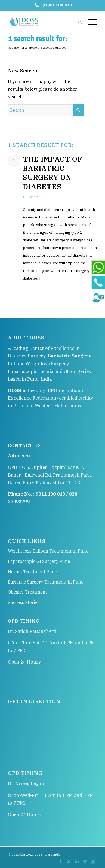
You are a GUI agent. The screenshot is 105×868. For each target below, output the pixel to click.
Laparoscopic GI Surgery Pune (39, 561)
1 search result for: (38, 39)
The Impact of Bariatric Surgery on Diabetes (53, 173)
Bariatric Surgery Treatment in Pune (46, 582)
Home (33, 48)
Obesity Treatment (27, 592)
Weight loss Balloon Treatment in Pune (48, 551)
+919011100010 (53, 5)
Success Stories (24, 602)
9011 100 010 (50, 494)
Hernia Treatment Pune (33, 572)
